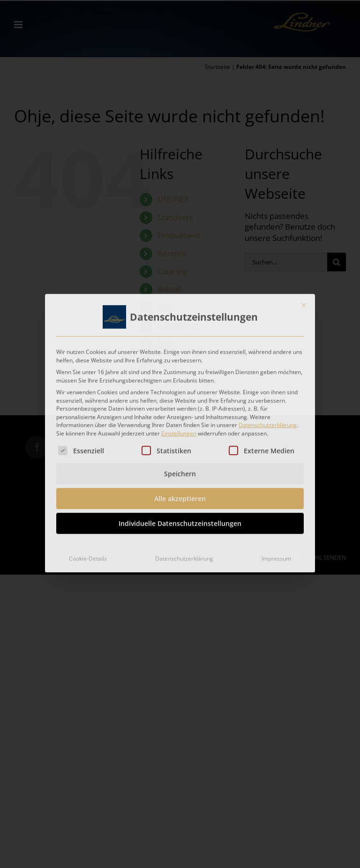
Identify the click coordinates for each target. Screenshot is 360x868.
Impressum (276, 555)
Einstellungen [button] (179, 430)
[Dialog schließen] (304, 302)
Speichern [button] (180, 470)
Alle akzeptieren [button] (180, 495)
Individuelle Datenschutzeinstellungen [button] (180, 520)
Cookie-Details (88, 555)
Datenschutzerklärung (268, 422)
